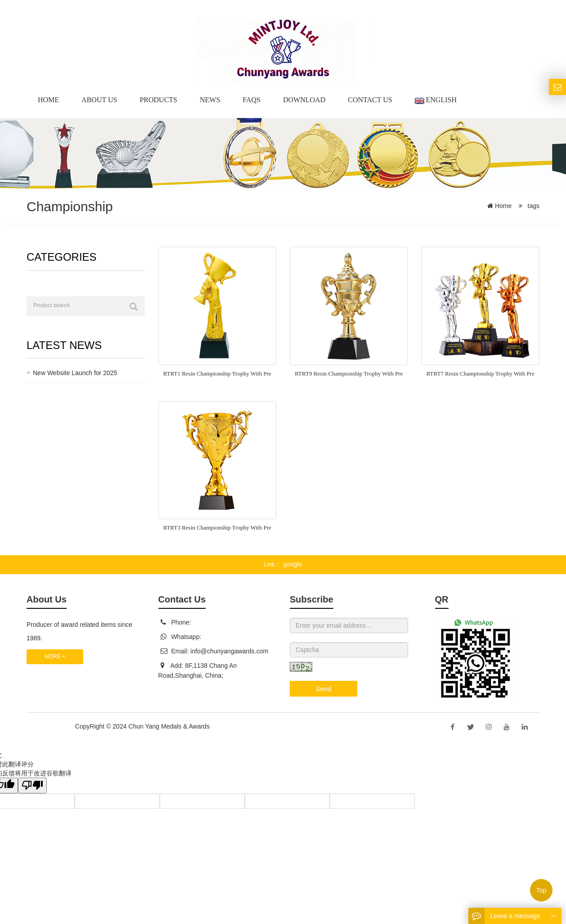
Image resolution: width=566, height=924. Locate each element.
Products (158, 100)
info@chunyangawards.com (229, 651)
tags (533, 206)
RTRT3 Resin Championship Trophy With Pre (217, 528)
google (292, 564)
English (436, 100)
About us (99, 100)
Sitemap (223, 726)
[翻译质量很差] (33, 786)
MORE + (55, 657)
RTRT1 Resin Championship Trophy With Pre (217, 374)
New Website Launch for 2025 (75, 373)
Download (304, 100)
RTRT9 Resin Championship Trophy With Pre (349, 374)
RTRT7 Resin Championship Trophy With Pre (481, 374)
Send (323, 689)
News (210, 100)
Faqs (252, 100)
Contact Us (370, 100)
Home (48, 100)
